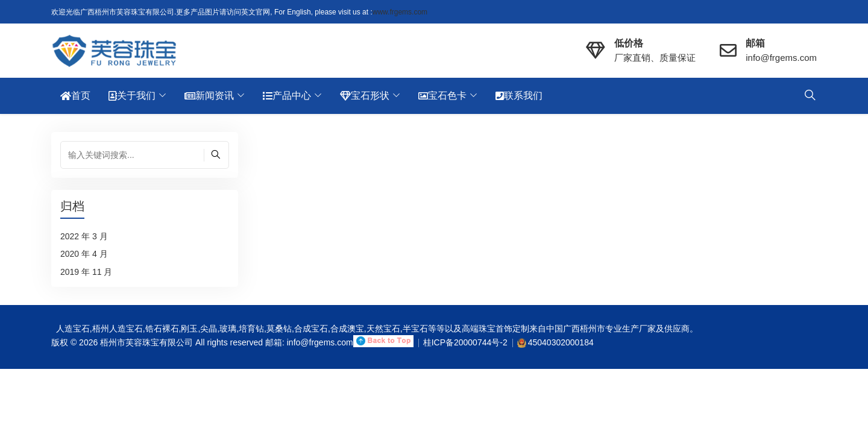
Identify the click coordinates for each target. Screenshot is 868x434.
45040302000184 (561, 342)
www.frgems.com (400, 12)
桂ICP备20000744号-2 (465, 342)
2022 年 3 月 (84, 236)
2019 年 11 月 (86, 272)
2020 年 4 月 (84, 254)
